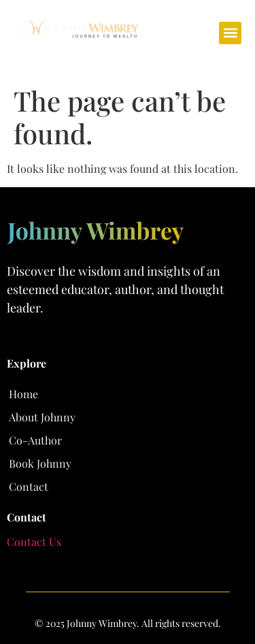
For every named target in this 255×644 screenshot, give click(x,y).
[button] (230, 33)
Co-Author (35, 440)
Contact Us (34, 542)
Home (23, 394)
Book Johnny (40, 463)
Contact (29, 486)
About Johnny (42, 417)
